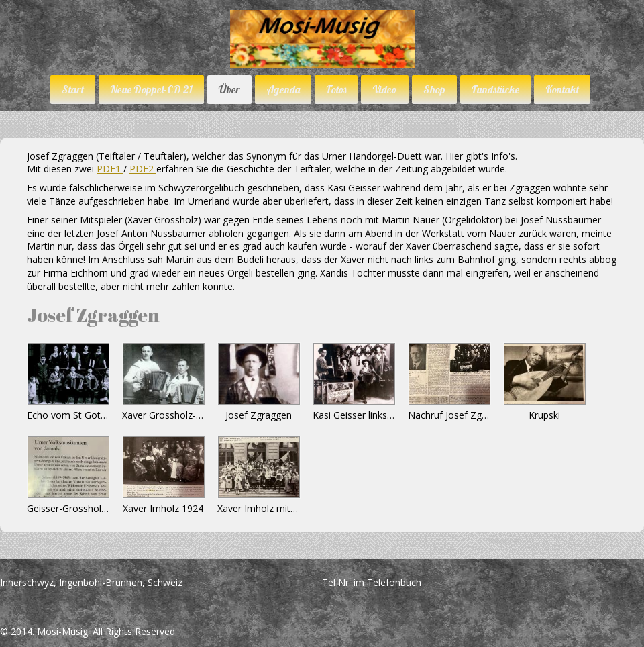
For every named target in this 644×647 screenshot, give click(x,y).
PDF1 (110, 169)
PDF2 (143, 169)
